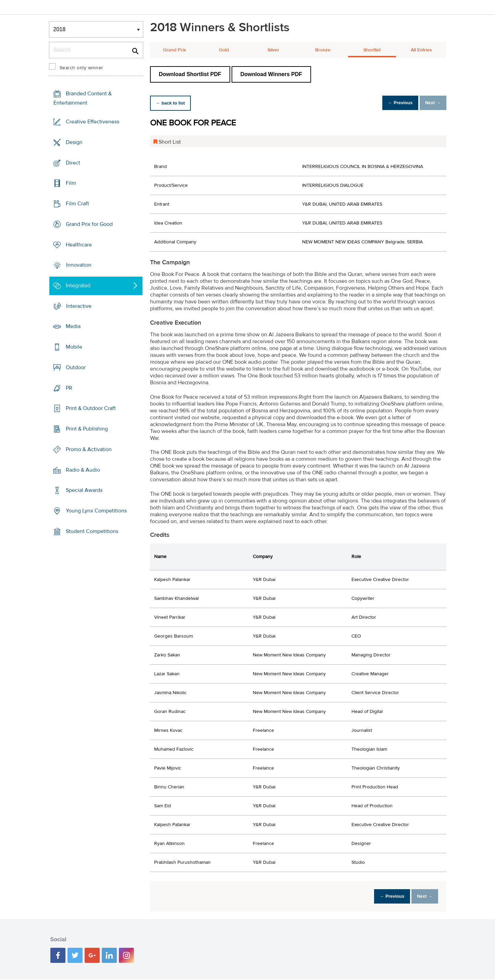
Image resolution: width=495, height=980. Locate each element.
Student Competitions (92, 531)
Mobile (74, 347)
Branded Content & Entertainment (83, 98)
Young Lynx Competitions (96, 511)
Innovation (79, 265)
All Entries (421, 50)
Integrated (78, 286)
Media (73, 326)
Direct (73, 162)
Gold (224, 50)
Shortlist (372, 50)
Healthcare (79, 244)
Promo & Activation (89, 449)
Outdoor (76, 367)
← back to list (173, 103)
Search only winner (82, 68)
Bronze (323, 50)
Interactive (79, 306)
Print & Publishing (87, 429)
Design (74, 142)
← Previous (393, 103)
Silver (273, 50)
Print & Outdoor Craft (91, 408)
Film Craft (77, 204)
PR (69, 388)
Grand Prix (175, 50)
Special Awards (84, 490)
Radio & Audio (83, 470)
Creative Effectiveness (92, 122)
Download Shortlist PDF (190, 74)
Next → (430, 103)
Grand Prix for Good (89, 224)
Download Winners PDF (271, 74)
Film (71, 183)
